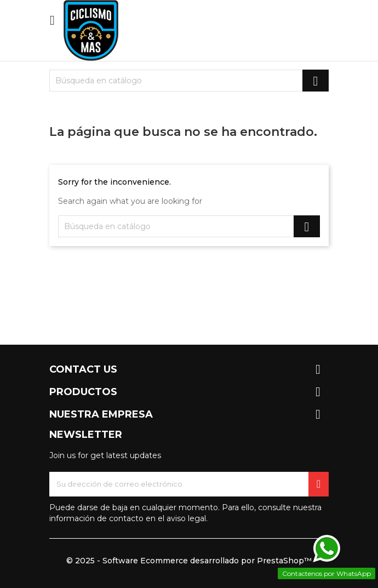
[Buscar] (189, 81)
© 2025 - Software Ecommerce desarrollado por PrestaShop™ (189, 561)
